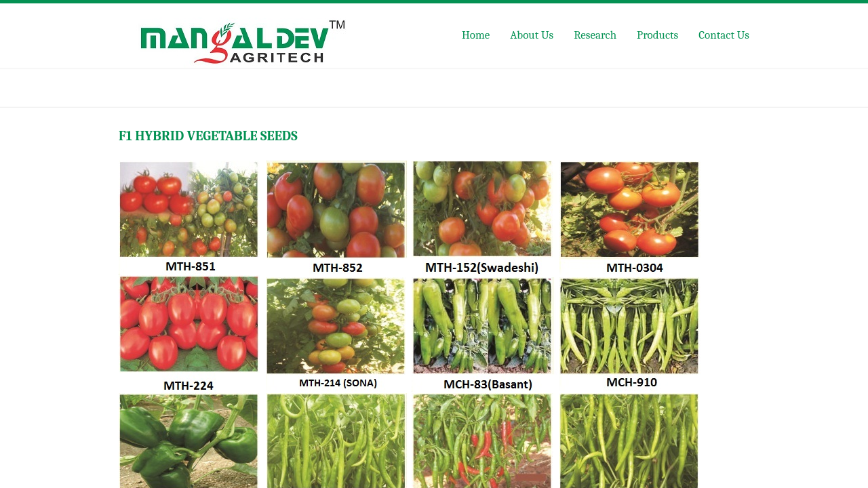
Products (657, 35)
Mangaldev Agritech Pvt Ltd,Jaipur (253, 37)
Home (476, 35)
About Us (532, 35)
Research (595, 35)
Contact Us (724, 35)
